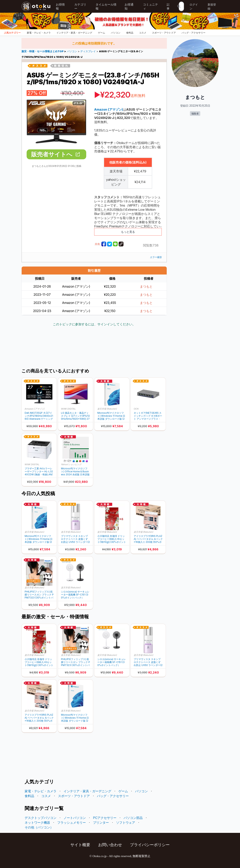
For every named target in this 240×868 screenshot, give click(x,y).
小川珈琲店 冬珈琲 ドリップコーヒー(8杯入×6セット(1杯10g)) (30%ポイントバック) (112, 539)
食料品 (130, 33)
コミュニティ (150, 6)
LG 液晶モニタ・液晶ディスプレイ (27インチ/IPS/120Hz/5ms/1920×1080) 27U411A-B (75, 416)
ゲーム (102, 33)
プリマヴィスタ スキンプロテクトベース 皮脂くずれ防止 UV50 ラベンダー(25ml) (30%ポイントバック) (75, 539)
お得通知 (129, 6)
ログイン (194, 6)
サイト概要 (80, 845)
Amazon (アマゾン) (35, 409)
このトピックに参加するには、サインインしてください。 (94, 324)
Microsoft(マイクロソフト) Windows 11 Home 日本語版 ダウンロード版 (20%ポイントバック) (111, 416)
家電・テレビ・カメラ (39, 33)
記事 (168, 6)
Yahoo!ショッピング (71, 464)
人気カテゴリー (12, 33)
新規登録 (212, 6)
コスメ (143, 33)
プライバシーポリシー (150, 845)
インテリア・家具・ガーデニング (74, 33)
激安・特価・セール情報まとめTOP (43, 51)
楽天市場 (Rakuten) (107, 409)
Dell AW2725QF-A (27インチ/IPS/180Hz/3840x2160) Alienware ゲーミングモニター (39, 416)
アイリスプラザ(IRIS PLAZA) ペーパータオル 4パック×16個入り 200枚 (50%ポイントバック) (148, 539)
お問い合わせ (110, 845)
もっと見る (128, 232)
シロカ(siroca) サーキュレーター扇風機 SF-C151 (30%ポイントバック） (75, 595)
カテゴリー (80, 6)
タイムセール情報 (106, 6)
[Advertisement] (94, 348)
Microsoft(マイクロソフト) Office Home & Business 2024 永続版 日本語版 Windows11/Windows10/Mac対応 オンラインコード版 (75, 471)
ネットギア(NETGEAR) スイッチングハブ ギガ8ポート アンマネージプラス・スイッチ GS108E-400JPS (148, 416)
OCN (136, 409)
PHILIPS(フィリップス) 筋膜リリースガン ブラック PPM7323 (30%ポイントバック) (39, 595)
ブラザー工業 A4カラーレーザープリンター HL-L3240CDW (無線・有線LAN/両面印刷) (39, 471)
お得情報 (60, 6)
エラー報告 (156, 257)
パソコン (116, 33)
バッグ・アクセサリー (194, 33)
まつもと (146, 286)
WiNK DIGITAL (68, 409)
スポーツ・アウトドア (164, 33)
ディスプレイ (88, 51)
